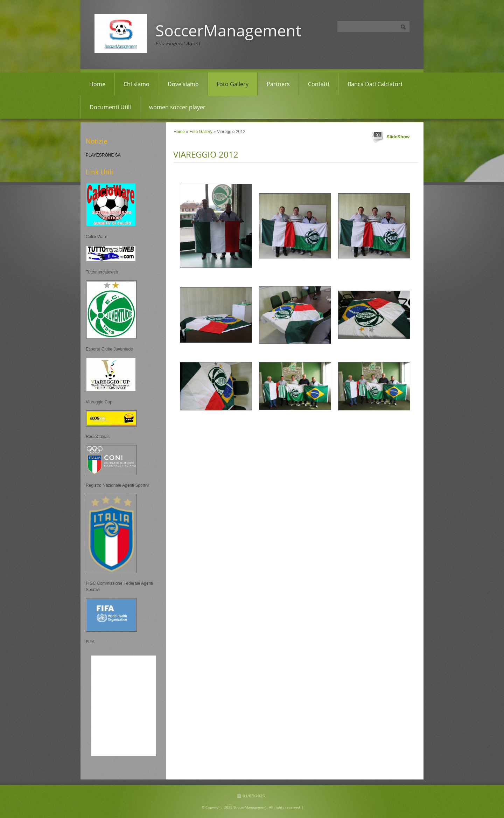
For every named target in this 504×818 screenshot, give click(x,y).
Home (97, 84)
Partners (278, 84)
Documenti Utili (110, 107)
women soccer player (177, 107)
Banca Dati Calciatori (375, 84)
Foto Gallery (233, 84)
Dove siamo (183, 84)
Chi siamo (136, 84)
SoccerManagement (228, 30)
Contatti (319, 84)
